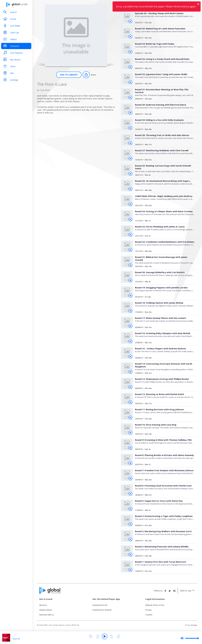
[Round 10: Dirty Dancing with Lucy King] (164, 434)
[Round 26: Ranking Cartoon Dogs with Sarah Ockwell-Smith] (164, 175)
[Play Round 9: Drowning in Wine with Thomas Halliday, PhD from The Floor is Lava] (130, 448)
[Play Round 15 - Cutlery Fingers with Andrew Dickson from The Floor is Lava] (130, 356)
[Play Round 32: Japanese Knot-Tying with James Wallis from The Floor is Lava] (130, 82)
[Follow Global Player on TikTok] (170, 592)
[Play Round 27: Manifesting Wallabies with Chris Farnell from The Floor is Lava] (130, 158)
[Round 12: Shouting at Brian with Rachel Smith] (164, 404)
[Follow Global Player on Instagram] (174, 592)
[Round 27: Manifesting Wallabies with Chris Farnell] (164, 160)
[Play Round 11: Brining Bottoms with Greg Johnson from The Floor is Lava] (130, 417)
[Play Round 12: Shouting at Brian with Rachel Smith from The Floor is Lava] (130, 402)
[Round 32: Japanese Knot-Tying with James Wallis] (164, 84)
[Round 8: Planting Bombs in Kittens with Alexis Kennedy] (164, 465)
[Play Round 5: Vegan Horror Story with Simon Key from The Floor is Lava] (130, 509)
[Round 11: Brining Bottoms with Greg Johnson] (164, 419)
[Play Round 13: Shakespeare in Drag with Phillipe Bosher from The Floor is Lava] (130, 387)
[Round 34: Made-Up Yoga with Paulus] (164, 53)
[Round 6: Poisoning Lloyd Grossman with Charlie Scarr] (164, 495)
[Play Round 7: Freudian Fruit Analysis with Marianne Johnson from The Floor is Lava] (130, 478)
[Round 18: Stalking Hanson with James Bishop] (164, 312)
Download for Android (102, 610)
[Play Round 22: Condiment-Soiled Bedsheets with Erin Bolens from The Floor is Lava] (130, 250)
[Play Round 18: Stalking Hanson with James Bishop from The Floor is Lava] (130, 311)
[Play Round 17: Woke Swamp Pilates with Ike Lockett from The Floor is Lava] (130, 326)
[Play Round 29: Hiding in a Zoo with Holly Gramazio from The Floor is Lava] (130, 128)
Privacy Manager (191, 625)
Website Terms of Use (155, 605)
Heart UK (16, 639)
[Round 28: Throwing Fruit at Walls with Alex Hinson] (164, 145)
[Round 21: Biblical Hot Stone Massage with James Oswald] (164, 267)
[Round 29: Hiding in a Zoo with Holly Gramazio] (164, 130)
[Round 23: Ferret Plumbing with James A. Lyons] (164, 236)
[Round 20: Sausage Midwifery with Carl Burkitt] (164, 282)
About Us (43, 605)
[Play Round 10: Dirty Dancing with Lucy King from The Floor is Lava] (130, 433)
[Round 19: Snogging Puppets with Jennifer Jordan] (164, 297)
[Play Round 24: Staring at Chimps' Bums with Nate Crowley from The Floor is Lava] (130, 219)
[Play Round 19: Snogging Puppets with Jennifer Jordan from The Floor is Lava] (130, 296)
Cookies (149, 615)
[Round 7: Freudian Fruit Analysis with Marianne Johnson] (164, 480)
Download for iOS (100, 605)
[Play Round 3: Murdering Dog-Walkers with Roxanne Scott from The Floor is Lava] (130, 539)
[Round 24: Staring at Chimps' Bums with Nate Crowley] (164, 221)
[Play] (105, 636)
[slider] (190, 638)
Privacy (149, 610)
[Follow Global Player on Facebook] (165, 592)
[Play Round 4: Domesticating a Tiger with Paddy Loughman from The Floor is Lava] (130, 524)
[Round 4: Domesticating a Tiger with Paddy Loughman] (164, 526)
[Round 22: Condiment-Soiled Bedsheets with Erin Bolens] (164, 252)
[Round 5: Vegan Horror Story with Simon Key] (164, 511)
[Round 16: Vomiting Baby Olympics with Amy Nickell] (164, 343)
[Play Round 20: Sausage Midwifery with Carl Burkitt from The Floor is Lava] (130, 280)
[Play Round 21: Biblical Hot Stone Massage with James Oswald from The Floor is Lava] (130, 265)
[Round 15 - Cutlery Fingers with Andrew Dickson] (164, 358)
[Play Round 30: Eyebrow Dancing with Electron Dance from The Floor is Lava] (130, 113)
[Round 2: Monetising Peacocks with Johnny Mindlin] (164, 556)
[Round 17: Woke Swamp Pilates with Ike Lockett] (164, 328)
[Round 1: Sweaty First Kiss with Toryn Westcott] (164, 571)
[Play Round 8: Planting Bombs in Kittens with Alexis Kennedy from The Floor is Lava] (130, 463)
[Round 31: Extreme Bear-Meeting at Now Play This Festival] (164, 99)
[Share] (89, 75)
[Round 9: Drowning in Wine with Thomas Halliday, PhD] (164, 450)
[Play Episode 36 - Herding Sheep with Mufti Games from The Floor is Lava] (130, 21)
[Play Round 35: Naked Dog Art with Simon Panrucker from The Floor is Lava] (130, 37)
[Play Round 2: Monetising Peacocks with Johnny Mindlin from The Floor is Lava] (130, 555)
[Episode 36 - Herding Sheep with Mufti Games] (164, 23)
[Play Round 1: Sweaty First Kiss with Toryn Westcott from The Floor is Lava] (130, 570)
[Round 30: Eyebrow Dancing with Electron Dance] (164, 114)
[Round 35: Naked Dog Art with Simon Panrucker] (164, 38)
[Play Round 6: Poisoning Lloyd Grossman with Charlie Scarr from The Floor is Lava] (130, 494)
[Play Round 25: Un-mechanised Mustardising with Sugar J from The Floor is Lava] (130, 189)
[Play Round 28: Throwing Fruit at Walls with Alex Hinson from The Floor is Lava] (130, 143)
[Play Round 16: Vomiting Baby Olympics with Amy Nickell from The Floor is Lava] (130, 341)
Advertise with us (47, 615)
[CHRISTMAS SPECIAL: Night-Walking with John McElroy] (164, 206)
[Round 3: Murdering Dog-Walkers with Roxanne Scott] (164, 541)
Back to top (188, 591)
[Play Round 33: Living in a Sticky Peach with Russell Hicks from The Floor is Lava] (130, 67)
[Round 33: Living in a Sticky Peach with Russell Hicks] (164, 69)
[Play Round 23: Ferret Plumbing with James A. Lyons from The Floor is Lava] (130, 235)
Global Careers (46, 610)
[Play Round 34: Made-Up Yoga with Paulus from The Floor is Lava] (130, 52)
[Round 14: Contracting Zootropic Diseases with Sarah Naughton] (164, 373)
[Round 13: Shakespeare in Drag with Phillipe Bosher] (164, 389)
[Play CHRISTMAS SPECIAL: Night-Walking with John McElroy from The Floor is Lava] (130, 204)
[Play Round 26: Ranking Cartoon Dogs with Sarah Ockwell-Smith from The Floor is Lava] (130, 174)
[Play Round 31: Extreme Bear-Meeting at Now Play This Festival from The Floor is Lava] (130, 97)
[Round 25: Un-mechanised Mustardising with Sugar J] (164, 191)
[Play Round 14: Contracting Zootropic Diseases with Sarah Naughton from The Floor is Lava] (130, 372)
